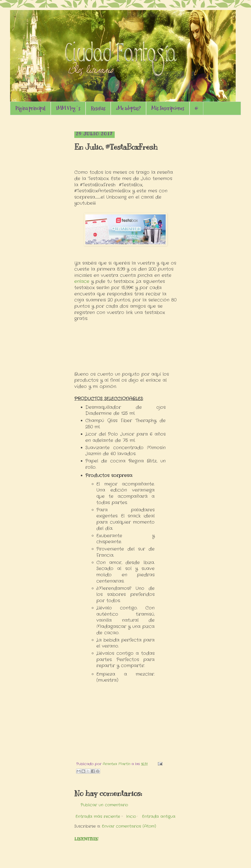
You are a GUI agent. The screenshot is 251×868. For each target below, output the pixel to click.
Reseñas (98, 108)
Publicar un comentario (104, 805)
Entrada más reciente (98, 816)
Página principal (30, 108)
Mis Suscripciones (168, 108)
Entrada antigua (159, 816)
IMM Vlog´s (68, 108)
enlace (82, 282)
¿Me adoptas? (128, 108)
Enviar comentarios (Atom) (129, 826)
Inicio (131, 816)
